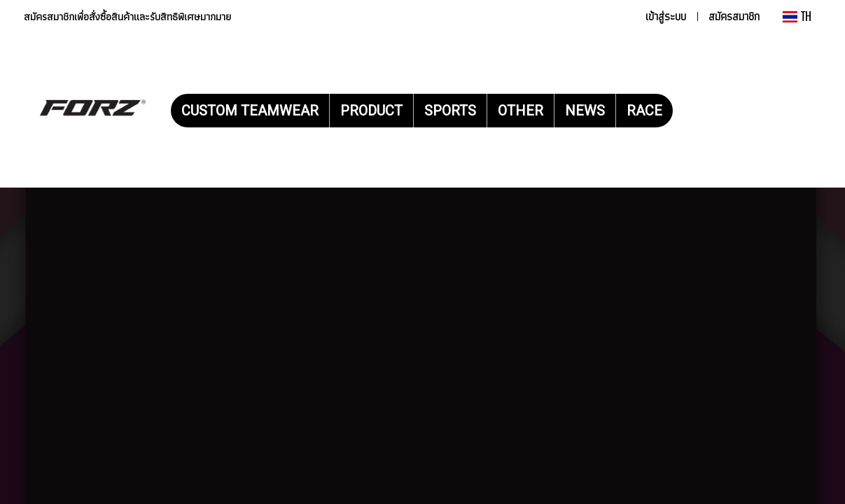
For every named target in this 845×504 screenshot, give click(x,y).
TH (797, 16)
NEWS (585, 111)
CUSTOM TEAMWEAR (250, 111)
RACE (644, 111)
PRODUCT (371, 111)
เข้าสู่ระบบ (666, 16)
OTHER (521, 111)
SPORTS (450, 111)
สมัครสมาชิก (734, 16)
